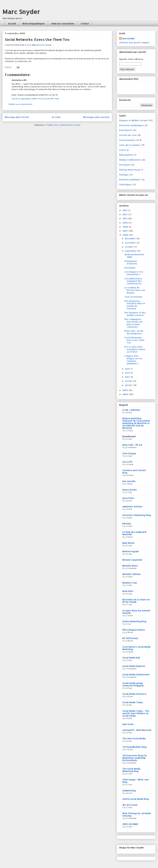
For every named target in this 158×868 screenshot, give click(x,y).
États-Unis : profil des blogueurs (134, 332)
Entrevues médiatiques (132, 125)
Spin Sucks (128, 724)
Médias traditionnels (130, 160)
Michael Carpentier (132, 560)
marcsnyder (129, 38)
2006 (126, 235)
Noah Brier (128, 591)
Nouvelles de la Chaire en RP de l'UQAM (136, 601)
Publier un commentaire (20, 104)
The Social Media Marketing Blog (131, 770)
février (129, 381)
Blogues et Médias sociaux (133, 120)
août (128, 369)
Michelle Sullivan (131, 574)
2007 (125, 231)
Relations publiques (130, 179)
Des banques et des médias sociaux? (135, 314)
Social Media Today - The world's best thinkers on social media (136, 713)
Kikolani (127, 524)
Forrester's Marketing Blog (137, 515)
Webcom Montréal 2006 (134, 256)
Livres (122, 150)
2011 (125, 218)
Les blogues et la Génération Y (134, 273)
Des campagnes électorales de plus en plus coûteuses (133, 323)
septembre (131, 251)
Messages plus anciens (96, 117)
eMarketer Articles (132, 507)
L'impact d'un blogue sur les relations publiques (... (133, 360)
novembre (131, 243)
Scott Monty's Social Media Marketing (136, 648)
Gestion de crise (128, 135)
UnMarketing (129, 791)
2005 (126, 390)
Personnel (125, 165)
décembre (131, 238)
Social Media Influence (134, 694)
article (28, 45)
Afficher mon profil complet (134, 43)
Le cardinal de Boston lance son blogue (135, 290)
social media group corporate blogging (133, 684)
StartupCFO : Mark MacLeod (137, 730)
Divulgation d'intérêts (131, 262)
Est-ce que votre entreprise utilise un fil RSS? (135, 349)
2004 (126, 394)
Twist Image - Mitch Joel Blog (136, 781)
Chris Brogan (129, 453)
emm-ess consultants (63, 24)
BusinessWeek (44, 45)
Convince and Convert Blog (134, 471)
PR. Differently (130, 638)
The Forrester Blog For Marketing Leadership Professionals (135, 758)
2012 (125, 214)
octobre (129, 247)
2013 (125, 210)
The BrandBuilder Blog (134, 747)
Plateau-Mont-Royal (130, 170)
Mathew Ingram (131, 551)
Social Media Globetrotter (136, 675)
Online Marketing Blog (134, 621)
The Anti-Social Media (134, 738)
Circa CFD (127, 462)
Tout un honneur (133, 297)
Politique (124, 175)
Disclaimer (130, 268)
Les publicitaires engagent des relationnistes (133, 281)
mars (128, 377)
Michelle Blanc (130, 566)
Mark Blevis (128, 543)
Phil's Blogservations (134, 630)
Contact (85, 24)
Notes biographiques (34, 24)
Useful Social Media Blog (136, 799)
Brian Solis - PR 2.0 (132, 445)
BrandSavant (129, 436)
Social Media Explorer (134, 666)
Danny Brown (129, 490)
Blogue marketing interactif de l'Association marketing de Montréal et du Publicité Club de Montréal (136, 423)
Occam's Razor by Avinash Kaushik (136, 612)
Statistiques (126, 184)
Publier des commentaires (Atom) (64, 125)
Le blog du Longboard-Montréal (135, 533)
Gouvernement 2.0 (129, 140)
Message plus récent (17, 117)
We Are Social (130, 805)
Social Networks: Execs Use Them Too (134, 340)
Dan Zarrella (129, 481)
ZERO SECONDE (130, 824)
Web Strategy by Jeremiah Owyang (137, 814)
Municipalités (126, 155)
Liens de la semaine (130, 145)
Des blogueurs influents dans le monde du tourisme (135, 305)
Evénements (126, 130)
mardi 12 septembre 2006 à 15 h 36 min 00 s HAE (35, 99)
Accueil (12, 24)
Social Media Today (133, 702)
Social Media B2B (131, 658)
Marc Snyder (21, 12)
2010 (125, 223)
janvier (129, 385)
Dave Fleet (128, 498)
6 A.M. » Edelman (131, 410)
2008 (126, 227)
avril (128, 373)
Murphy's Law (130, 583)
